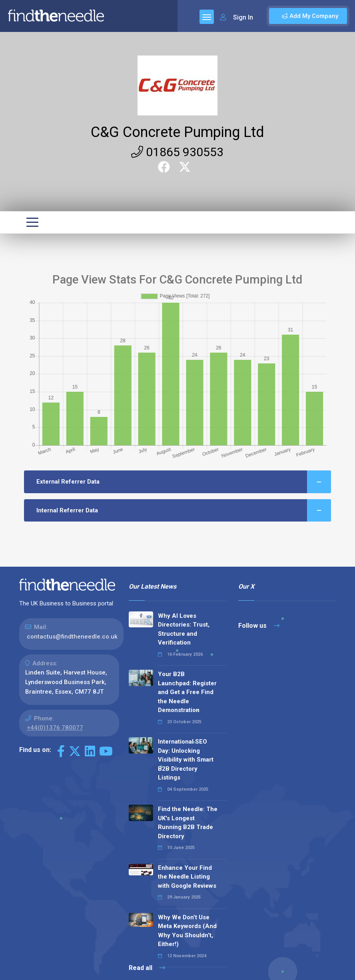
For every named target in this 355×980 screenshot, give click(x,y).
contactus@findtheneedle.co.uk (72, 637)
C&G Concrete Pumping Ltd (177, 132)
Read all (147, 968)
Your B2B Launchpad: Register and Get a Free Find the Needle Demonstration (187, 692)
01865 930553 (177, 152)
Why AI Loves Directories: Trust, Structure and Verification (184, 629)
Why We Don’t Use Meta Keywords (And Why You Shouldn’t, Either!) (187, 931)
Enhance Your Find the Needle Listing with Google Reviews (187, 877)
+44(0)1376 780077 (55, 728)
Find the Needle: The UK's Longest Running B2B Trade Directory (188, 823)
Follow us (259, 626)
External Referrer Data (184, 482)
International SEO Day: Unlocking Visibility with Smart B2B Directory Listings (186, 760)
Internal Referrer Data (184, 511)
